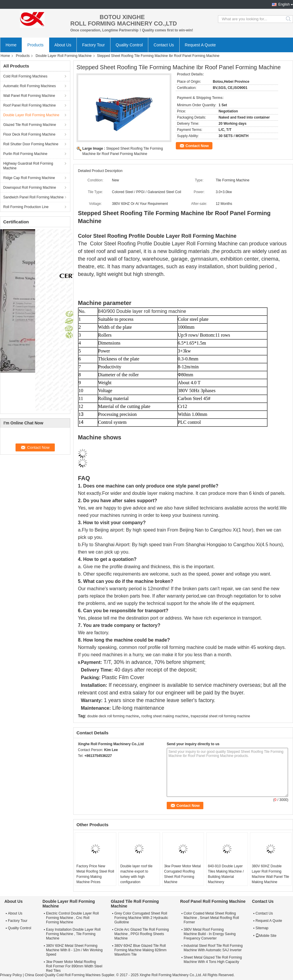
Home (11, 45)
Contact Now (197, 146)
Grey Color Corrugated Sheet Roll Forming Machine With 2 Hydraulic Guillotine (141, 918)
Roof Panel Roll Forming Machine (29, 105)
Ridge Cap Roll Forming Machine (29, 178)
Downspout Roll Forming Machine (30, 188)
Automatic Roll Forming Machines (29, 86)
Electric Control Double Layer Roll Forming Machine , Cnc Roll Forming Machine (72, 918)
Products (35, 45)
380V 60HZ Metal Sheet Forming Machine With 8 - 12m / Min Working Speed (74, 950)
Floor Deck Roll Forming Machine (29, 134)
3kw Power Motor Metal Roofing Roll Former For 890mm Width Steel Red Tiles (74, 966)
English (284, 4)
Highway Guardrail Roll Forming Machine (28, 166)
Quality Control (129, 45)
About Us (63, 45)
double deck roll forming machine (113, 716)
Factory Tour (93, 45)
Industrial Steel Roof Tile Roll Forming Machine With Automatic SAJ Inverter (213, 948)
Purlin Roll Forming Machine (25, 154)
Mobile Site (266, 936)
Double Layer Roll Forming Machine (63, 56)
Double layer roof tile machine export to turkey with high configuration (136, 874)
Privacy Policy (11, 975)
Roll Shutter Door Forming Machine (31, 144)
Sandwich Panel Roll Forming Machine (33, 197)
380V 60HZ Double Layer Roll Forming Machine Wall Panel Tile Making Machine (270, 874)
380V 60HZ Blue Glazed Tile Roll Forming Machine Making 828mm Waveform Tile (140, 950)
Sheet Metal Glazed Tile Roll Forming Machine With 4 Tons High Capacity (213, 960)
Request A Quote (200, 45)
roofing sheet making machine (165, 716)
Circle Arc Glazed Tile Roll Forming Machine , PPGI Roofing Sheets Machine (142, 934)
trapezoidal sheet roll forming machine (220, 716)
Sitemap (262, 928)
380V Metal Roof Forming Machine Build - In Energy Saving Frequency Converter (210, 934)
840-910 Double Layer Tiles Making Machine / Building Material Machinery (226, 874)
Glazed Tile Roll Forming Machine (30, 125)
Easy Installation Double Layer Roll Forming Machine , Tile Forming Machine (73, 934)
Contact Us (164, 45)
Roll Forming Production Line (26, 207)
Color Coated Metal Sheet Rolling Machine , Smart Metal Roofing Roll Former (211, 918)
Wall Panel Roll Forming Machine (29, 96)
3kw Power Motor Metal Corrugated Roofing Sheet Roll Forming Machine (182, 874)
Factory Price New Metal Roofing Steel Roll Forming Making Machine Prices (95, 874)
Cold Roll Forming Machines (25, 76)
